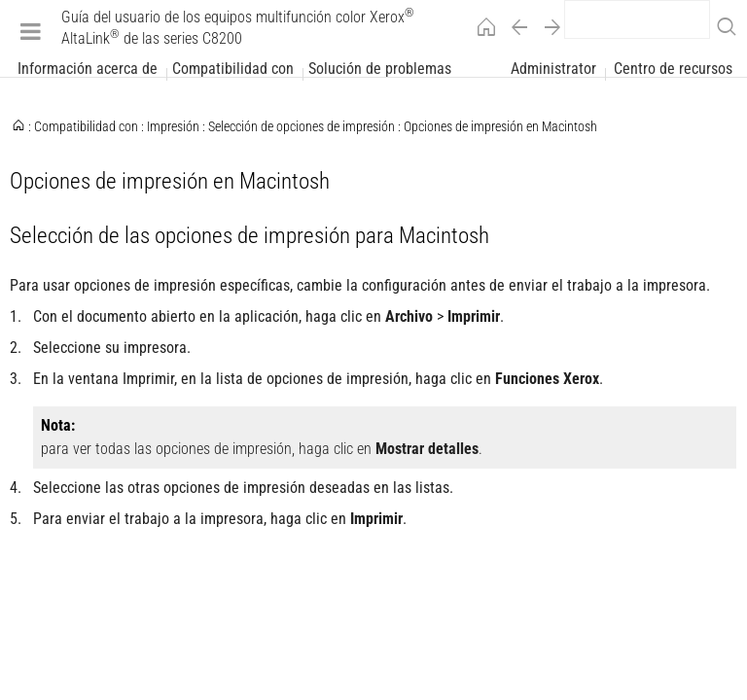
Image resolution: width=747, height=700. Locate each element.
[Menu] (31, 31)
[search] (637, 19)
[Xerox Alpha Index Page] (373, 403)
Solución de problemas (380, 69)
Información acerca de (88, 69)
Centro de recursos (673, 69)
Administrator (553, 69)
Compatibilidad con (233, 69)
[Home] (481, 31)
